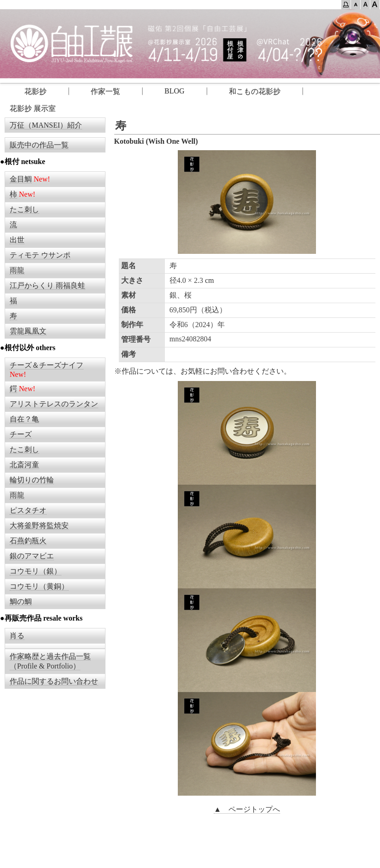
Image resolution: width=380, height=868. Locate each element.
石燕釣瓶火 (28, 541)
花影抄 (28, 91)
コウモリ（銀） (35, 571)
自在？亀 (24, 419)
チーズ (21, 434)
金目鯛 (21, 179)
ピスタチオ (28, 510)
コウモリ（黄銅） (39, 586)
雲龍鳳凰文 (28, 331)
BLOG (175, 91)
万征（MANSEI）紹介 (46, 125)
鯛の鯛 (21, 601)
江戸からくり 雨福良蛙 (47, 285)
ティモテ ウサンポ (40, 255)
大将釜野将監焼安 (39, 525)
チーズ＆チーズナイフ (47, 365)
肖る (17, 636)
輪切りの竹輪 (32, 480)
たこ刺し (24, 209)
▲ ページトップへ (247, 809)
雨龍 (17, 270)
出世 (17, 240)
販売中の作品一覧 (39, 145)
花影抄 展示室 (33, 108)
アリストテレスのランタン (54, 404)
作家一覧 (105, 91)
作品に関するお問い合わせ (54, 681)
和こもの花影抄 (255, 91)
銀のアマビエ (32, 556)
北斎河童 (24, 465)
